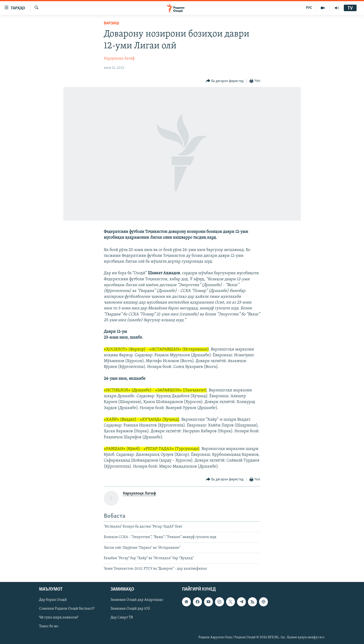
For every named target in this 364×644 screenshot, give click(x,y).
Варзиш (111, 23)
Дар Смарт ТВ (122, 618)
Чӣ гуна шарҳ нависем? (59, 618)
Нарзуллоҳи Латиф (119, 59)
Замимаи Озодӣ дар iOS (130, 609)
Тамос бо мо (49, 626)
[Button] (225, 81)
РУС (309, 8)
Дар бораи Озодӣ (53, 600)
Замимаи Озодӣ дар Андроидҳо (137, 600)
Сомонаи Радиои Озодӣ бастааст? (67, 609)
